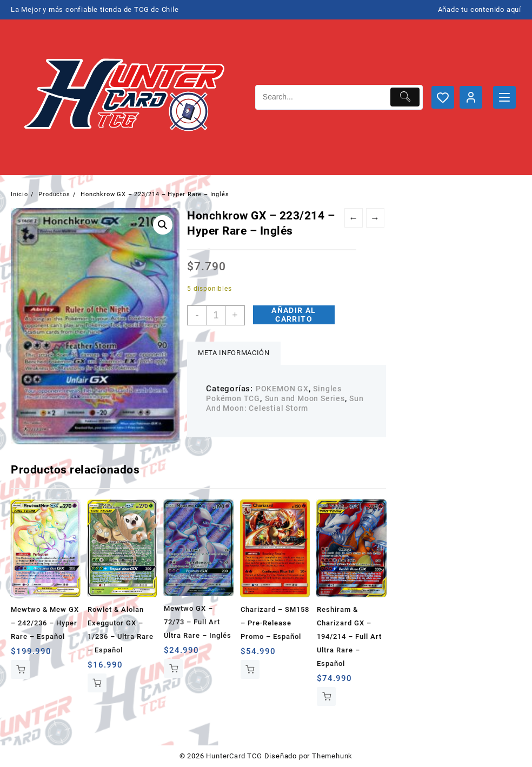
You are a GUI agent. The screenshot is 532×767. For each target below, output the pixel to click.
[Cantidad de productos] (216, 315)
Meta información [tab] (234, 353)
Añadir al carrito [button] (20, 669)
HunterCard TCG (234, 756)
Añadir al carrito (294, 315)
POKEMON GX (282, 389)
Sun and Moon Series (305, 398)
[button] (163, 225)
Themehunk (332, 756)
